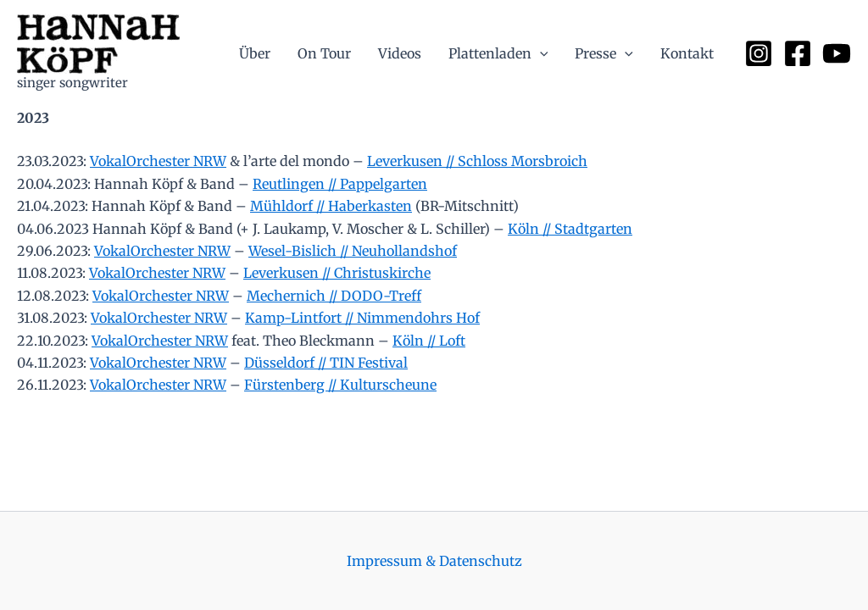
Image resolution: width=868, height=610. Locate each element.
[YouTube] (837, 53)
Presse (604, 53)
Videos (400, 53)
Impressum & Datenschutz (434, 561)
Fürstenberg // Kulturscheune (340, 385)
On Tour (324, 53)
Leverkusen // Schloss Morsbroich (477, 161)
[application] (540, 53)
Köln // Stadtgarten (570, 229)
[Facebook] (798, 53)
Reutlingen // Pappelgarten (340, 184)
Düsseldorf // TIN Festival (326, 363)
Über (255, 53)
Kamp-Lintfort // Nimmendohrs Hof (362, 318)
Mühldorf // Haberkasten (331, 206)
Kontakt (687, 53)
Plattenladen (498, 53)
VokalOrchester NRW (158, 161)
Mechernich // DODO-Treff (334, 296)
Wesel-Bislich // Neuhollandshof (353, 251)
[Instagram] (759, 53)
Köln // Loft (429, 341)
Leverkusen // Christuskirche (337, 273)
